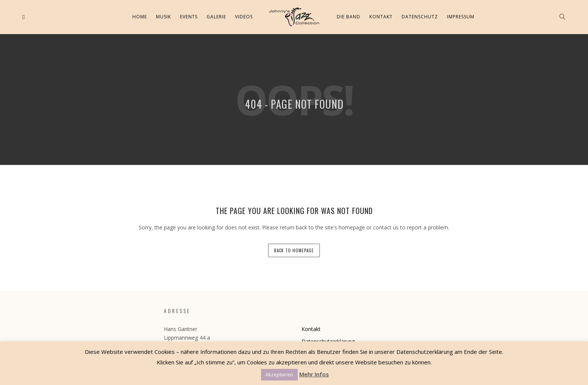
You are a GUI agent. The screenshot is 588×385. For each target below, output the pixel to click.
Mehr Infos (314, 374)
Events (189, 17)
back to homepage (294, 250)
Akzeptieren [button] (279, 375)
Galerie (216, 17)
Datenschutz (420, 17)
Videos (244, 17)
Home (140, 17)
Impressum (461, 17)
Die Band (349, 17)
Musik (163, 17)
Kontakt (381, 17)
